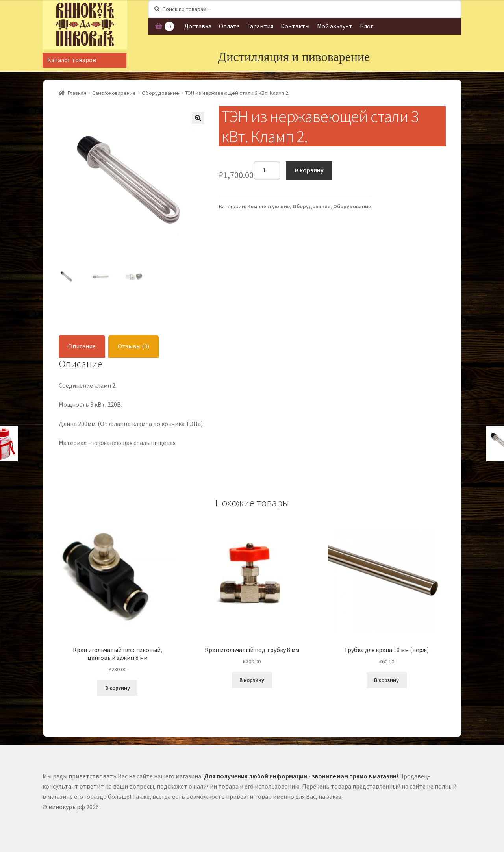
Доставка (198, 26)
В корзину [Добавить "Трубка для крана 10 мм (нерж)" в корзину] (386, 680)
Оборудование (160, 93)
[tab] (82, 347)
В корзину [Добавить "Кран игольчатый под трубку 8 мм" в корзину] (252, 680)
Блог (367, 26)
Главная (77, 93)
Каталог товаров (72, 60)
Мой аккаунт (335, 26)
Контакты (295, 26)
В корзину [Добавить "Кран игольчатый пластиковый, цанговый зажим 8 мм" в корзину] (118, 688)
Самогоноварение (114, 93)
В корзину (309, 170)
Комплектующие (269, 206)
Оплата (229, 26)
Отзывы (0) (133, 346)
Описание (82, 346)
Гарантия (260, 26)
